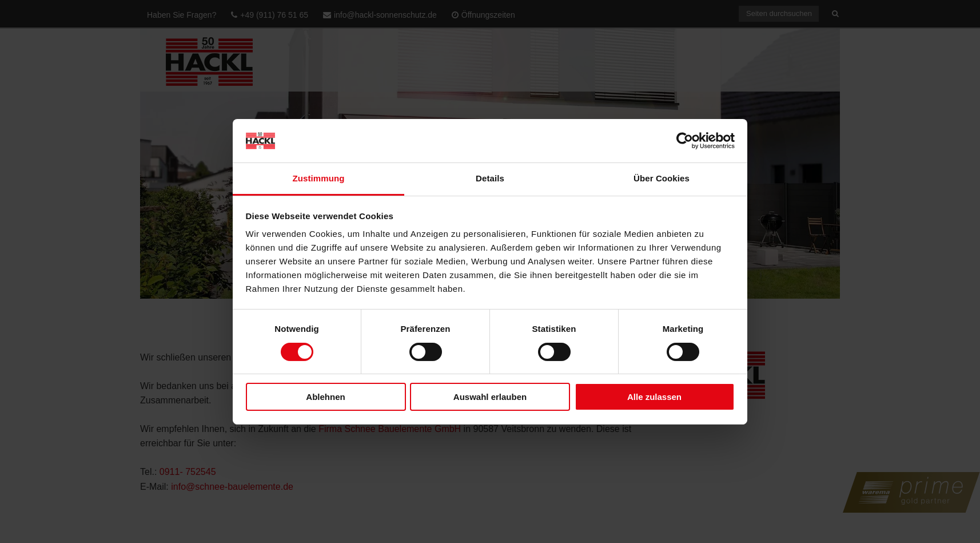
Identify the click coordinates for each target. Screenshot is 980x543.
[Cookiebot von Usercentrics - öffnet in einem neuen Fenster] (685, 141)
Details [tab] (490, 178)
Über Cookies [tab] (662, 178)
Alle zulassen (654, 397)
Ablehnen (325, 397)
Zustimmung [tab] (319, 178)
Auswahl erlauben (490, 397)
